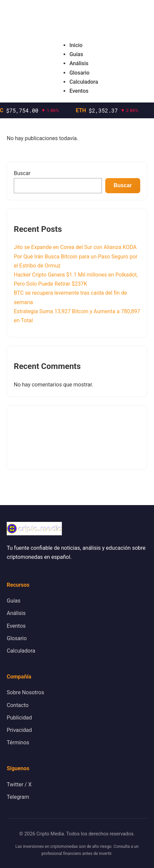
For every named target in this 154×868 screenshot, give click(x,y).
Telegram (18, 797)
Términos (18, 742)
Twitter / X (19, 784)
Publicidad (19, 718)
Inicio (76, 45)
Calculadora (84, 82)
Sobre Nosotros (25, 692)
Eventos (79, 91)
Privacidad (19, 730)
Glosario (79, 73)
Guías (76, 54)
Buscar (22, 173)
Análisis (79, 63)
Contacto (18, 705)
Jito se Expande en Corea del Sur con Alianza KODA (75, 247)
